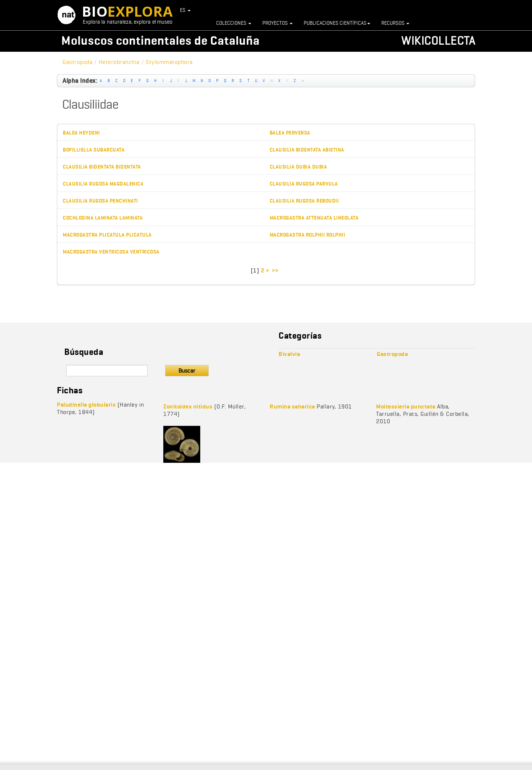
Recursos (395, 23)
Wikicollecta (438, 40)
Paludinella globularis (86, 405)
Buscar (187, 371)
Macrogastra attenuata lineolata (314, 218)
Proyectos (277, 23)
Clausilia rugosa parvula (304, 184)
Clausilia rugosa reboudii (304, 201)
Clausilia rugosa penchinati (100, 201)
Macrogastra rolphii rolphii (308, 235)
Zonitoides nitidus (188, 406)
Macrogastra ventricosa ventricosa (111, 252)
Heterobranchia (119, 62)
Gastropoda (77, 62)
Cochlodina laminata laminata (103, 218)
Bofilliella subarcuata (94, 150)
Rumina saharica (292, 406)
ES (185, 10)
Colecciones (234, 23)
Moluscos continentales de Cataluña (161, 40)
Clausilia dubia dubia (299, 167)
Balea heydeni (81, 133)
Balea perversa (290, 133)
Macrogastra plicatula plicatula (107, 235)
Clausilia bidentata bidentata (102, 167)
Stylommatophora (169, 62)
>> (276, 270)
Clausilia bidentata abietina (307, 150)
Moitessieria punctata (406, 406)
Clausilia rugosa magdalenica (103, 184)
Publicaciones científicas (337, 23)
